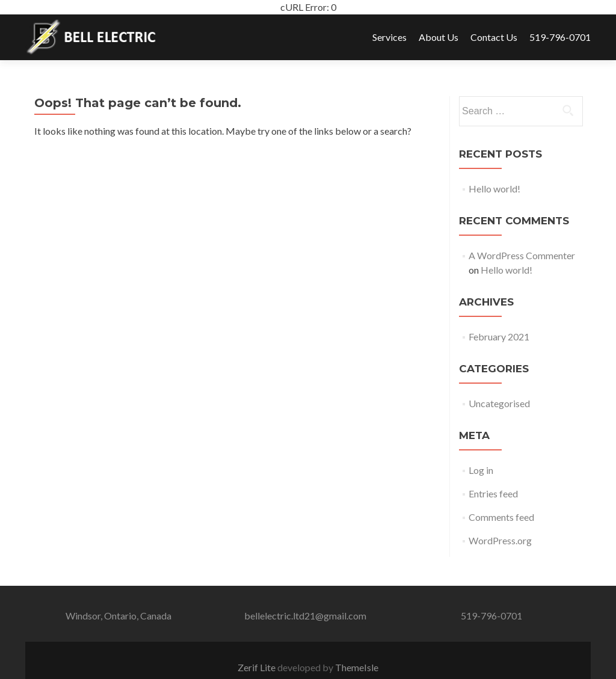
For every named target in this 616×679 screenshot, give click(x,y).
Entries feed (493, 493)
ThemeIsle (357, 667)
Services (390, 37)
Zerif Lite (257, 667)
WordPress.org (500, 540)
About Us (439, 37)
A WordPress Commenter (522, 255)
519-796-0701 (560, 37)
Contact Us (494, 37)
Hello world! (494, 189)
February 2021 (499, 336)
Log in (481, 470)
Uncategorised (499, 403)
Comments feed (501, 517)
